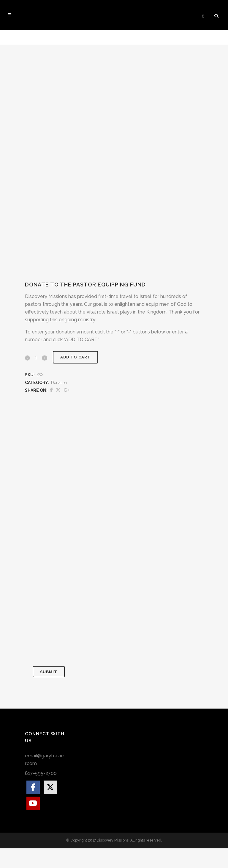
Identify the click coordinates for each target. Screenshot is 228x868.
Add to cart (75, 377)
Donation (59, 402)
